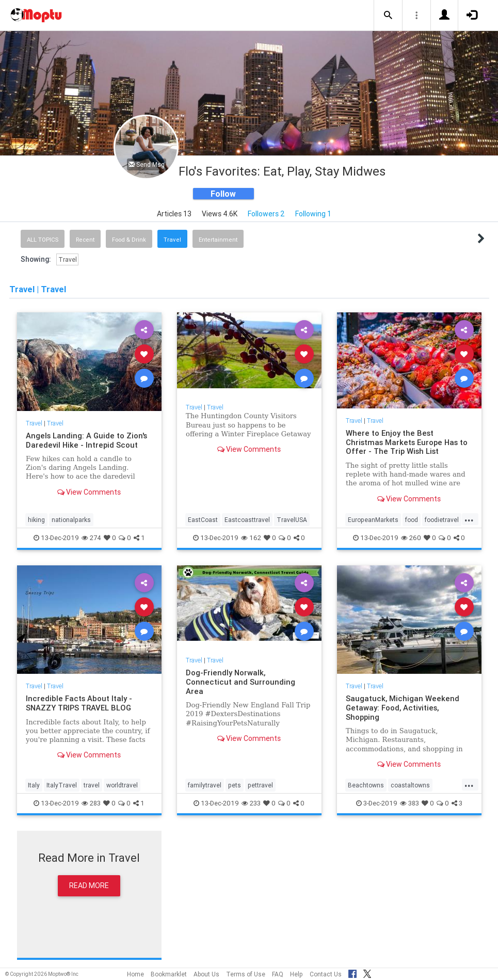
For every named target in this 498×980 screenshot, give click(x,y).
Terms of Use (246, 974)
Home (135, 974)
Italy (34, 785)
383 (409, 803)
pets (235, 785)
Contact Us (326, 974)
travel (92, 785)
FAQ (278, 974)
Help (296, 974)
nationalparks (71, 520)
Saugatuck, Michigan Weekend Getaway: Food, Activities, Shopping (403, 708)
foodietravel (442, 520)
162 (251, 538)
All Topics (43, 240)
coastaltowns (410, 785)
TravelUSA (292, 520)
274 (91, 538)
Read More (89, 886)
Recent (85, 240)
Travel (172, 240)
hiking (36, 520)
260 (411, 538)
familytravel (205, 785)
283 (91, 803)
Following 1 (313, 214)
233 (251, 803)
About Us (206, 974)
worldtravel (122, 785)
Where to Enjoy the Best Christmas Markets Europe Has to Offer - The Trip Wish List (407, 442)
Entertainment (218, 240)
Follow (223, 194)
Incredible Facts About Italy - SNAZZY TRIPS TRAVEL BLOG (79, 703)
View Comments (89, 492)
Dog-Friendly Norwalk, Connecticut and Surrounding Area (240, 682)
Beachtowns (366, 785)
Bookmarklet (169, 974)
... (469, 519)
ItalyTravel (62, 785)
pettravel (260, 785)
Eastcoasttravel (247, 520)
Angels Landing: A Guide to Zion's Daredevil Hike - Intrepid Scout (86, 440)
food (412, 520)
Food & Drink (129, 240)
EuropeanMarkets (373, 520)
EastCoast (203, 520)
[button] (388, 15)
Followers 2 (266, 214)
